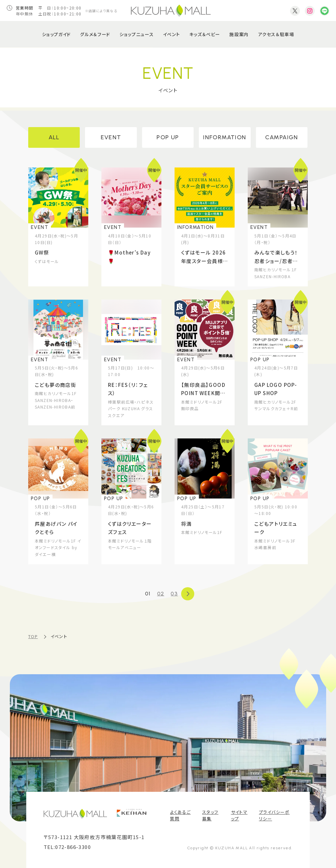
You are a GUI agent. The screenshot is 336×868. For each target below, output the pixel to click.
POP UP (168, 137)
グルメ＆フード (95, 34)
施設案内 (239, 34)
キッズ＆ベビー (205, 34)
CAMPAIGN (282, 137)
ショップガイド (56, 34)
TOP (33, 636)
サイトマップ (239, 815)
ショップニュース (136, 34)
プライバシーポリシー (274, 815)
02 (161, 594)
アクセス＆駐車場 (276, 34)
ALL (54, 137)
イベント (171, 34)
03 (174, 594)
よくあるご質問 (180, 815)
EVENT (111, 137)
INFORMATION (225, 137)
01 (148, 594)
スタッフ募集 (210, 815)
